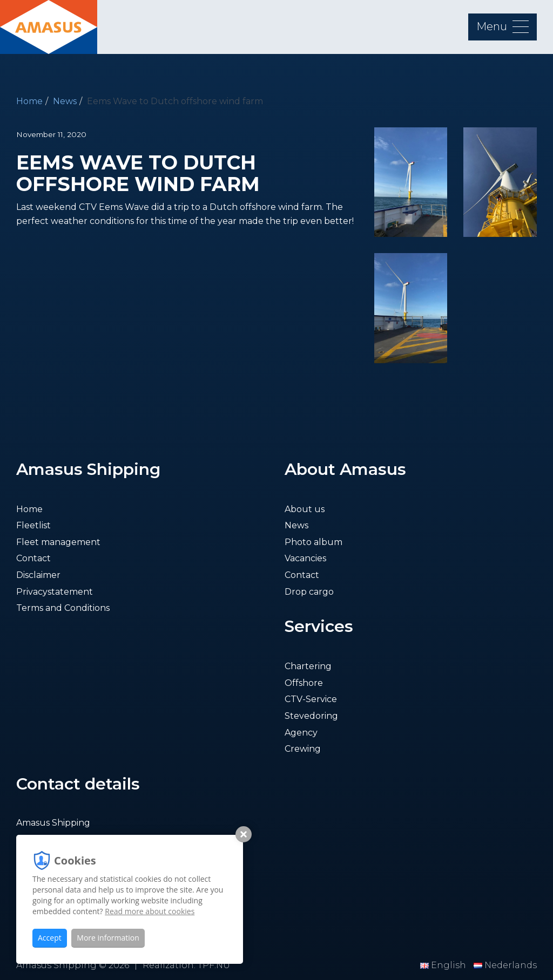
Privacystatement (55, 592)
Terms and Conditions (63, 608)
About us (305, 509)
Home (29, 101)
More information (108, 938)
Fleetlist (33, 525)
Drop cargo (309, 592)
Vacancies (305, 558)
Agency (301, 733)
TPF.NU (214, 965)
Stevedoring (311, 716)
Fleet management (58, 542)
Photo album (313, 542)
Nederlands (505, 965)
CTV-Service (311, 699)
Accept (50, 938)
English (444, 965)
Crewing (303, 749)
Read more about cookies (150, 911)
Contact (33, 558)
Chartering (308, 666)
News (65, 101)
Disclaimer (38, 575)
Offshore (304, 683)
